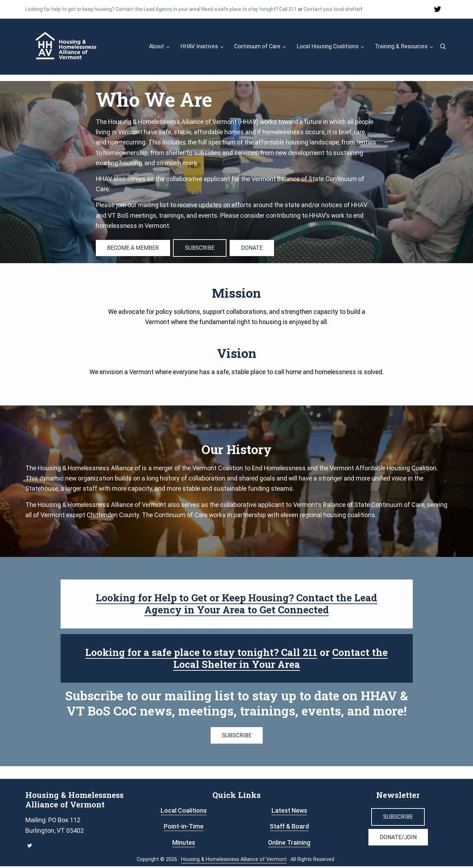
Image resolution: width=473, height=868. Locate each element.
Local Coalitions (184, 812)
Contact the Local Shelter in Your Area (281, 660)
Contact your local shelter (332, 9)
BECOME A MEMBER (133, 250)
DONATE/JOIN (398, 839)
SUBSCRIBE (200, 250)
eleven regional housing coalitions (329, 517)
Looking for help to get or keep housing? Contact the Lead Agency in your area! (113, 9)
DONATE (252, 250)
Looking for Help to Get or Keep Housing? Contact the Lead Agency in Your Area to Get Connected (237, 605)
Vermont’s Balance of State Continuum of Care (359, 506)
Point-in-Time (184, 828)
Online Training (289, 844)
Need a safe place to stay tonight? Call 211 (249, 9)
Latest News (289, 812)
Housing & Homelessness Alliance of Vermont (234, 861)
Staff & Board (289, 828)
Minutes (184, 844)
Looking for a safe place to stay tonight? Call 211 (201, 654)
